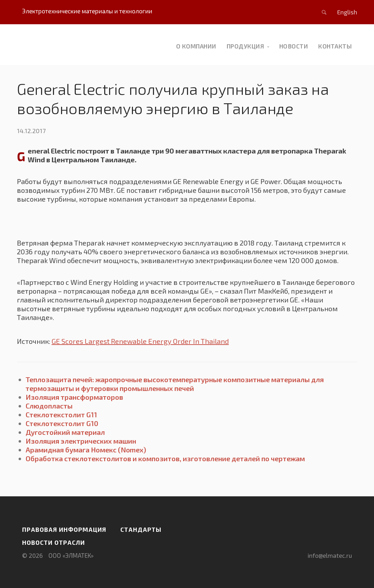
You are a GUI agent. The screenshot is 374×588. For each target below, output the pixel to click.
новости (294, 46)
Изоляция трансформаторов (74, 397)
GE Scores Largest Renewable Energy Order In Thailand (140, 341)
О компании (196, 46)
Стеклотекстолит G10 (62, 423)
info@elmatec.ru (330, 555)
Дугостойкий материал (65, 432)
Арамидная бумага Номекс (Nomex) (86, 450)
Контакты (335, 46)
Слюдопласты (49, 406)
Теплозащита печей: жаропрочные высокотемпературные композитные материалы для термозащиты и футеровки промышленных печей (175, 384)
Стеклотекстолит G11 (61, 414)
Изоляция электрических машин (81, 441)
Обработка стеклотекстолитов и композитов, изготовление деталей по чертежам (165, 458)
